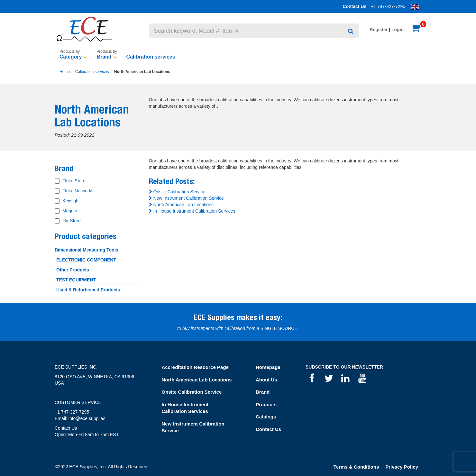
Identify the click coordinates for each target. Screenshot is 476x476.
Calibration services (151, 57)
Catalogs (266, 417)
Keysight (71, 201)
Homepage (268, 367)
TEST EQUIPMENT (76, 280)
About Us (266, 380)
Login (398, 30)
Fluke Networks (78, 191)
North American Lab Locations (181, 205)
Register (379, 30)
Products (266, 404)
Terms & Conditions (356, 467)
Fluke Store (74, 181)
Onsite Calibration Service (177, 192)
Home (65, 72)
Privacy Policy (402, 467)
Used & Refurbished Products (88, 290)
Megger (70, 211)
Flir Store (72, 221)
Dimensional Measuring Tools (86, 250)
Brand (104, 57)
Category (71, 57)
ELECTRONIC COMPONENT (86, 260)
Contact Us (354, 6)
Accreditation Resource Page (195, 367)
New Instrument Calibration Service (186, 198)
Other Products (73, 270)
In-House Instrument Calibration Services (192, 211)
